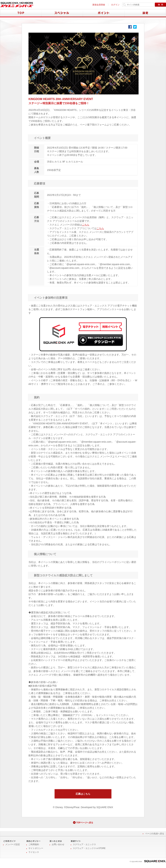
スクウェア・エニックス (84, 844)
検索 (160, 5)
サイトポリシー (36, 848)
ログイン (115, 5)
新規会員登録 (99, 5)
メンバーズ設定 (13, 844)
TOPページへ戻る (85, 823)
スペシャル (62, 13)
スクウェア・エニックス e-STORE (89, 848)
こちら (86, 225)
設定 (145, 13)
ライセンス (34, 852)
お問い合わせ (58, 844)
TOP (21, 13)
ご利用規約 (34, 844)
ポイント (104, 13)
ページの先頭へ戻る (155, 834)
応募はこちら (83, 794)
